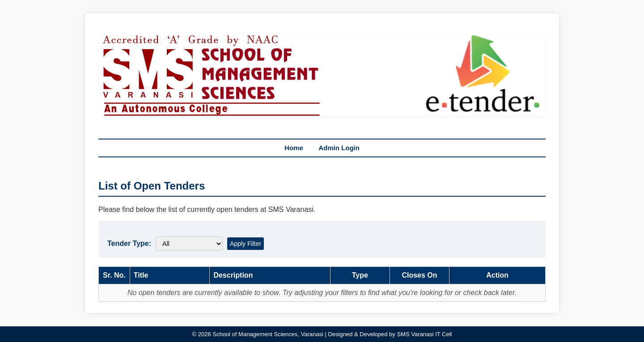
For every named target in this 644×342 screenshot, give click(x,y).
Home (294, 148)
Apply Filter (246, 244)
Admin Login (339, 148)
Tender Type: (129, 243)
